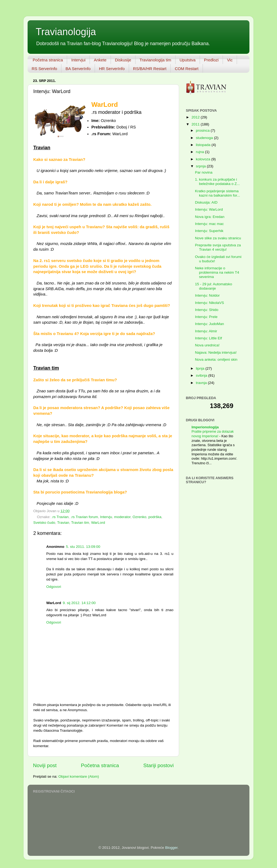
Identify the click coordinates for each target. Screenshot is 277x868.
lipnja (201, 368)
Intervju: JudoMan (210, 324)
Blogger (171, 848)
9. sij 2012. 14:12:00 (79, 603)
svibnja (202, 375)
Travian (63, 523)
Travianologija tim (155, 60)
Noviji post (45, 765)
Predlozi (211, 60)
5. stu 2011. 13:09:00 (83, 547)
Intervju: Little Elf (209, 338)
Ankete (100, 60)
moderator (122, 517)
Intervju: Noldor (207, 295)
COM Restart (187, 69)
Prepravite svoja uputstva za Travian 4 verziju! (218, 247)
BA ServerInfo (78, 69)
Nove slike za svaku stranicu (218, 238)
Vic (230, 60)
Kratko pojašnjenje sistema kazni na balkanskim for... (218, 193)
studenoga (205, 138)
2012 (196, 117)
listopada (204, 145)
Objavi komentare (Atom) (79, 776)
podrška (155, 517)
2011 (196, 124)
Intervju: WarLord (209, 209)
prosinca (203, 130)
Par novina (204, 172)
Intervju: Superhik (209, 231)
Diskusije (123, 60)
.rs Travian (60, 517)
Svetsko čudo (44, 523)
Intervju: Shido (207, 310)
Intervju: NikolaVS (210, 303)
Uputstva (188, 60)
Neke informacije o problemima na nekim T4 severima (217, 272)
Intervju (106, 517)
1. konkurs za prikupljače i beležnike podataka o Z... (217, 182)
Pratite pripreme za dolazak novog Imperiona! (213, 434)
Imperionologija (205, 427)
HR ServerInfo (112, 69)
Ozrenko (139, 517)
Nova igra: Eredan (210, 217)
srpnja (201, 166)
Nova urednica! (207, 345)
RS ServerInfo (44, 69)
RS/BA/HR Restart (150, 69)
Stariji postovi (159, 765)
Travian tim (80, 523)
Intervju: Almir (206, 331)
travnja (202, 383)
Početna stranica (48, 60)
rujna (200, 152)
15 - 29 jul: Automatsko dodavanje (214, 286)
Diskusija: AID (206, 202)
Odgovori (54, 587)
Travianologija (66, 32)
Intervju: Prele (206, 317)
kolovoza (204, 159)
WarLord (98, 523)
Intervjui (78, 60)
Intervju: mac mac (210, 224)
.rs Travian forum (84, 517)
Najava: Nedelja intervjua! (216, 352)
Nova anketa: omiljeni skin (216, 360)
